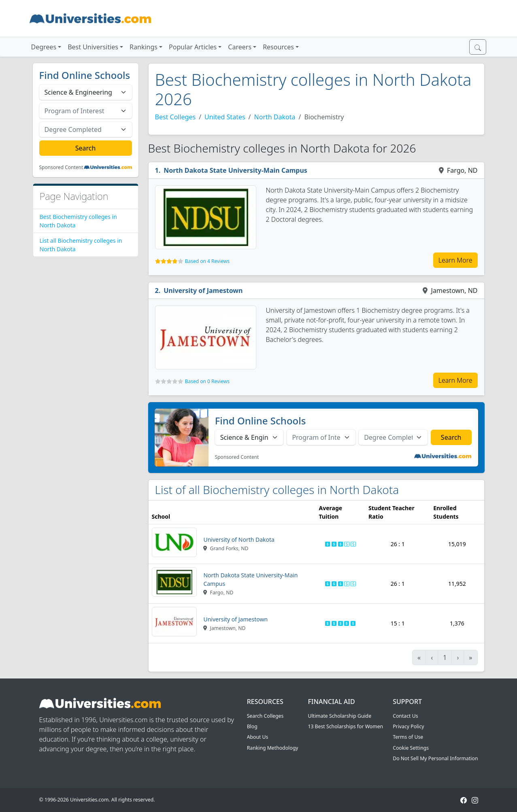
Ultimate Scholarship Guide (339, 716)
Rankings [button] (144, 47)
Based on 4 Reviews (207, 261)
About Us (258, 737)
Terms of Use (408, 737)
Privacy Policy (408, 726)
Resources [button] (278, 47)
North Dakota (275, 117)
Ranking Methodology (273, 748)
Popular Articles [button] (193, 47)
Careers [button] (240, 47)
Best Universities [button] (93, 47)
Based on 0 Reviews (207, 381)
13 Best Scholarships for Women (345, 726)
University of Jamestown (203, 290)
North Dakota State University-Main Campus (235, 170)
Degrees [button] (44, 47)
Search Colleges (265, 716)
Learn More (455, 260)
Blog (252, 726)
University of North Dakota (239, 540)
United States (225, 117)
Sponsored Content (61, 167)
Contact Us (405, 716)
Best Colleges (176, 117)
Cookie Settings (411, 748)
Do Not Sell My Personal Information (435, 758)
